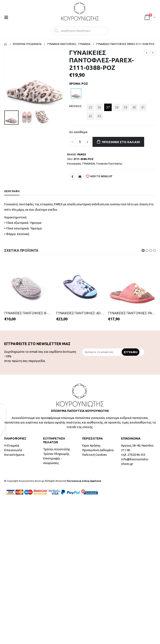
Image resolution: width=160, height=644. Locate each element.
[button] (143, 250)
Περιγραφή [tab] (12, 191)
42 (90, 116)
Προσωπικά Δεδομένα (98, 450)
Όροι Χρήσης (91, 445)
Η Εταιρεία (12, 445)
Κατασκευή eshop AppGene (84, 481)
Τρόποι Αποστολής (57, 449)
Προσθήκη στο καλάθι (121, 142)
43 (99, 116)
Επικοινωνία (13, 450)
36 (99, 107)
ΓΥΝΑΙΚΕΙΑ (89, 163)
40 (134, 107)
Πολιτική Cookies (94, 455)
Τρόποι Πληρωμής (56, 454)
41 (143, 107)
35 (90, 107)
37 (108, 107)
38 (117, 107)
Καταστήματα (14, 455)
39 (125, 107)
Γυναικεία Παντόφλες (109, 163)
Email (80, 177)
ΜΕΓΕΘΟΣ (75, 106)
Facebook (72, 177)
